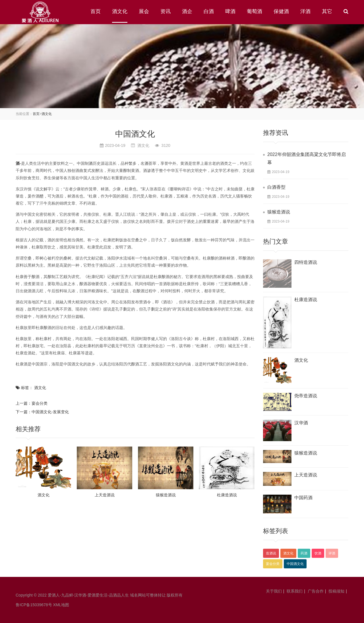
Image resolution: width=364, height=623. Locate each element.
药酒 (304, 553)
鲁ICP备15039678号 (34, 605)
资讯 (166, 11)
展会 (144, 11)
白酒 (209, 11)
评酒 (332, 553)
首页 (96, 11)
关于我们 (274, 591)
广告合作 (316, 591)
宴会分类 (40, 403)
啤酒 (230, 11)
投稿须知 (336, 591)
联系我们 (295, 591)
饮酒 (318, 553)
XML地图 (61, 605)
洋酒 (305, 11)
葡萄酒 (255, 11)
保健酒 (281, 11)
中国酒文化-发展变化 (50, 412)
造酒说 (271, 553)
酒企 (187, 11)
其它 (327, 11)
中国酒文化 (295, 564)
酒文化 (120, 11)
